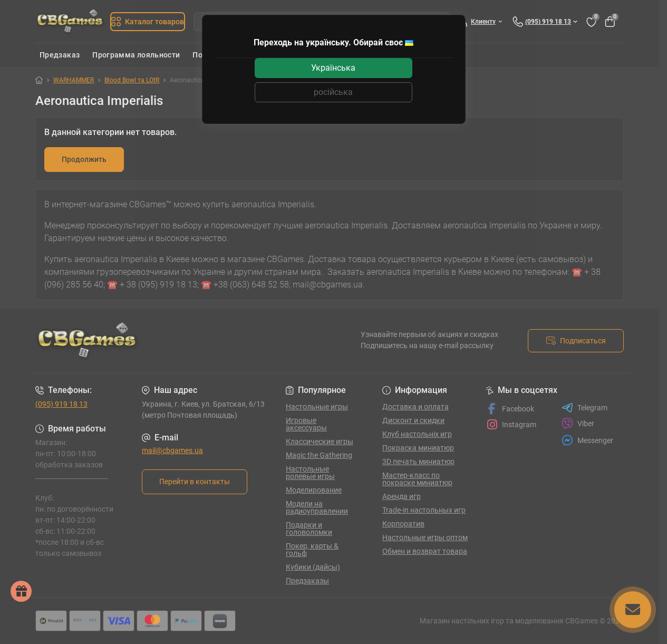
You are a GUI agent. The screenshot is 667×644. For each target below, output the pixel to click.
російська (333, 92)
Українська (333, 68)
